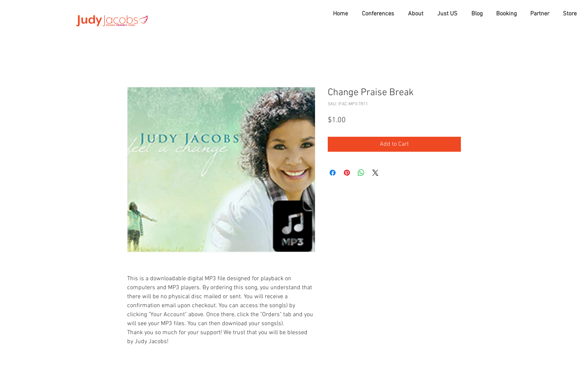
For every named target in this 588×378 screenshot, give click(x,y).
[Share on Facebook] (333, 173)
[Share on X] (375, 173)
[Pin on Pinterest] (347, 173)
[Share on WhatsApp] (361, 173)
